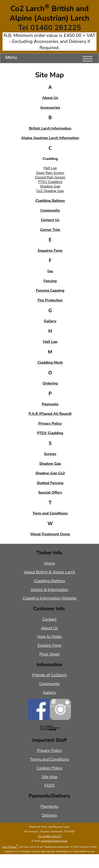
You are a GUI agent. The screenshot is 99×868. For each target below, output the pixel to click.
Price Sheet (49, 654)
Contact (49, 619)
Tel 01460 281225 (49, 28)
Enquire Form (49, 645)
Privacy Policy (49, 751)
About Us (50, 628)
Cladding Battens (49, 581)
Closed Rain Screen (50, 177)
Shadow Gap (50, 186)
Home (49, 563)
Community (49, 684)
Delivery (50, 815)
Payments (49, 807)
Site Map (49, 777)
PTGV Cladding (50, 182)
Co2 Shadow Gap (50, 191)
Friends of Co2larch (49, 675)
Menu (49, 58)
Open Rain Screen (50, 173)
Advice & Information (49, 590)
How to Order (49, 637)
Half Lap (50, 168)
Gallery (49, 693)
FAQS (49, 785)
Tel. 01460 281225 (49, 836)
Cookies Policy (49, 768)
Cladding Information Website (49, 598)
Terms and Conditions (49, 759)
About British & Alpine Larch (49, 572)
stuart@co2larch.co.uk (54, 841)
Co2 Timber (10, 847)
